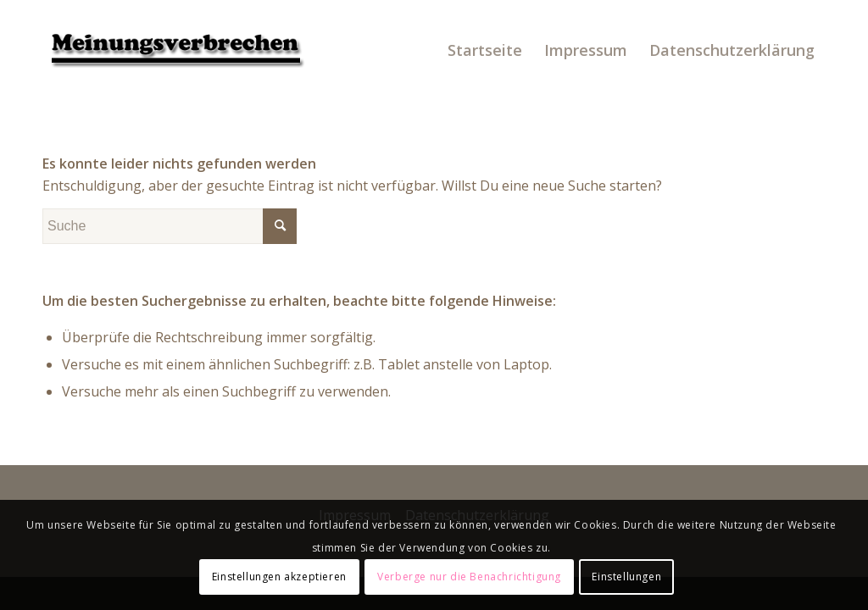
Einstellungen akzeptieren (279, 577)
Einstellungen (626, 577)
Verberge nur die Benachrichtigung (469, 577)
